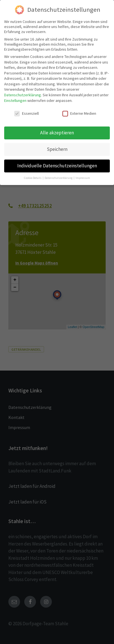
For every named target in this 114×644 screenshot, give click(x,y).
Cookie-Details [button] (33, 178)
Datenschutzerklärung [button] (59, 178)
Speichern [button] (57, 149)
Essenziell (26, 113)
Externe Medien (79, 113)
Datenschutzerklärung (23, 95)
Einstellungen (15, 100)
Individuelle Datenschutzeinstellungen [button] (57, 166)
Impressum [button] (83, 178)
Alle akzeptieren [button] (57, 133)
